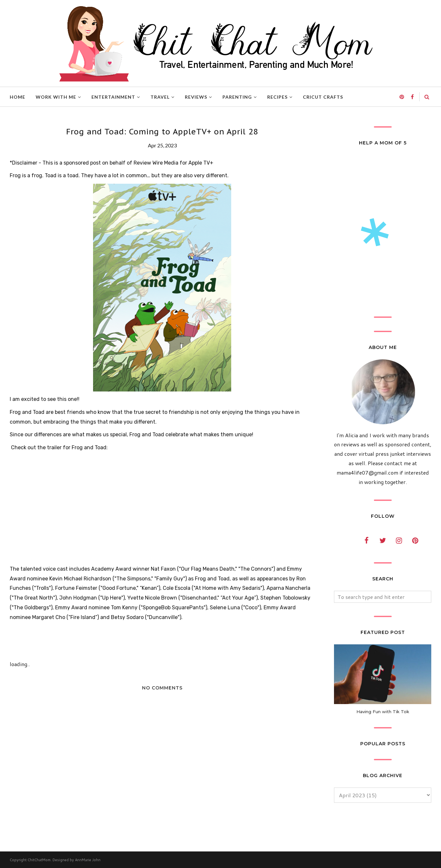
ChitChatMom (39, 860)
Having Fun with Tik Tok (383, 712)
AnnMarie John (88, 860)
